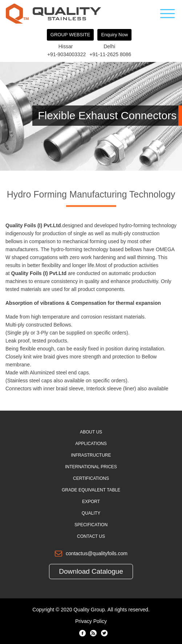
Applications (91, 444)
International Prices (91, 467)
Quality (91, 513)
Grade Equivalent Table (91, 490)
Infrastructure (91, 455)
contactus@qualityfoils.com (97, 553)
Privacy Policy (91, 621)
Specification (91, 525)
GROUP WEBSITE (70, 35)
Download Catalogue (91, 571)
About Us (91, 432)
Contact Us (91, 536)
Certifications (91, 478)
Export (91, 502)
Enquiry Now (114, 35)
